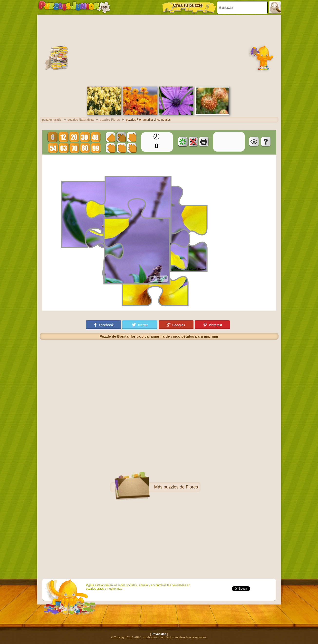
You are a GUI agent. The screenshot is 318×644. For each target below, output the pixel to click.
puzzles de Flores (181, 487)
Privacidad (159, 634)
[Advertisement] (159, 50)
